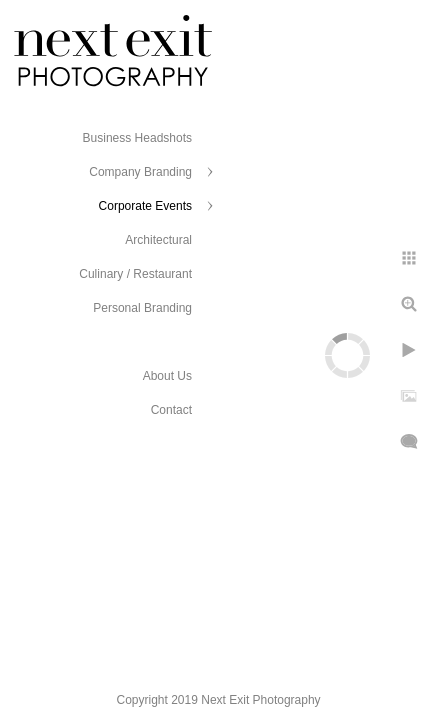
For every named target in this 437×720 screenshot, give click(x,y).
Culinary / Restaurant (135, 274)
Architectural (158, 240)
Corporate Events (145, 206)
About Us (167, 376)
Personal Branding (142, 308)
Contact (171, 410)
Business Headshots (137, 138)
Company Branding (140, 172)
